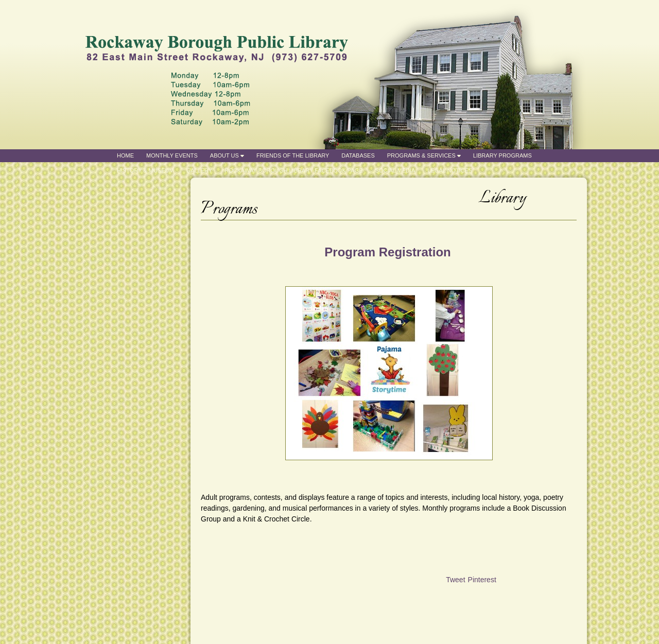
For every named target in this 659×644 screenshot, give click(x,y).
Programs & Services (424, 155)
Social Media (395, 170)
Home (125, 155)
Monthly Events (172, 155)
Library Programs (502, 155)
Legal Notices (450, 170)
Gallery (200, 170)
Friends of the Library (293, 155)
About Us (227, 155)
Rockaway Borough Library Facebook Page (293, 170)
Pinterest (482, 580)
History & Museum (145, 170)
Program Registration (387, 252)
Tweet (455, 580)
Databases (358, 155)
